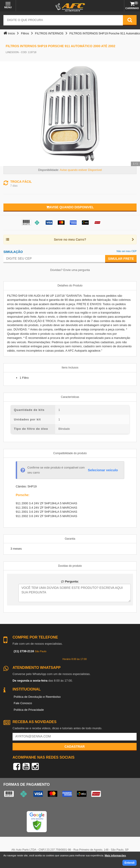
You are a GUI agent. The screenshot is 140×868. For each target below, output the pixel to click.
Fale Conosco (23, 703)
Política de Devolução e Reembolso (37, 697)
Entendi (130, 863)
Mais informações (115, 855)
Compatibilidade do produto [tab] (70, 453)
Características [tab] (70, 397)
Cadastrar (75, 747)
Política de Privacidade (29, 710)
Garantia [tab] (70, 539)
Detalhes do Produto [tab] (70, 286)
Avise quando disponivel (70, 207)
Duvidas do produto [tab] (70, 566)
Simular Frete (121, 259)
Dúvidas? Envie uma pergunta (70, 270)
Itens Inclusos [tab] (70, 368)
